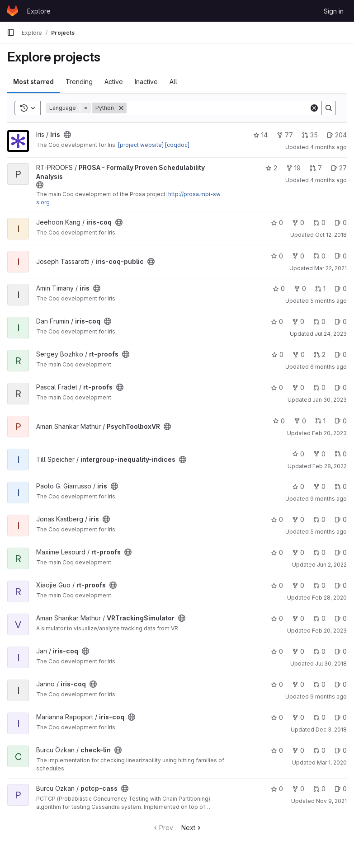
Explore (39, 11)
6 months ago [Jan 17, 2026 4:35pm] (328, 367)
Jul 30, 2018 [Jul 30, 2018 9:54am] (331, 664)
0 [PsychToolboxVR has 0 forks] (300, 421)
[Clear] (314, 108)
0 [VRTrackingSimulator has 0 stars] (277, 618)
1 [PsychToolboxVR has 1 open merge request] (320, 421)
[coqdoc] (177, 145)
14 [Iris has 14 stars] (260, 135)
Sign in (334, 11)
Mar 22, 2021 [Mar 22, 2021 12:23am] (330, 268)
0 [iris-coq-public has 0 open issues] (341, 256)
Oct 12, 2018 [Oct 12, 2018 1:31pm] (331, 235)
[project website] (141, 145)
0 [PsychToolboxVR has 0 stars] (279, 421)
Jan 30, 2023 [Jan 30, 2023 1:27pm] (330, 400)
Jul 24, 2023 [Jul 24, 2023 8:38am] (331, 334)
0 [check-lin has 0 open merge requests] (319, 750)
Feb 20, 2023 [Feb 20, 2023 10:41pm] (329, 433)
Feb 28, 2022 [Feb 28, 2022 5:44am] (330, 466)
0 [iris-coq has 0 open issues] (341, 223)
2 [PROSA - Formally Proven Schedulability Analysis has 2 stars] (271, 168)
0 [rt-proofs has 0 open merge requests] (319, 387)
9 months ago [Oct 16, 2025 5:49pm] (328, 697)
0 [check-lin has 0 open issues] (341, 750)
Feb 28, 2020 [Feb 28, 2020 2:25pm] (329, 598)
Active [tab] (114, 82)
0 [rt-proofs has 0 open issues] (341, 354)
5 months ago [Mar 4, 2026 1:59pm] (328, 532)
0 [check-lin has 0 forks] (298, 750)
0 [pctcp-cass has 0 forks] (298, 789)
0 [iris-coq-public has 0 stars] (277, 256)
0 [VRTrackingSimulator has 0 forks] (298, 618)
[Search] (218, 108)
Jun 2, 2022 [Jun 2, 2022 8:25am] (332, 565)
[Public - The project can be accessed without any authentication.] (67, 135)
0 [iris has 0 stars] (279, 289)
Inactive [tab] (146, 82)
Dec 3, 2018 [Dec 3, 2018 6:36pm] (331, 730)
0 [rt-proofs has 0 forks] (299, 354)
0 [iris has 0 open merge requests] (341, 486)
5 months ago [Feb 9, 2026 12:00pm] (328, 301)
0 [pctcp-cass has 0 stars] (277, 789)
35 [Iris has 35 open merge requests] (310, 135)
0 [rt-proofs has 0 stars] (277, 354)
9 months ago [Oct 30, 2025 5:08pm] (328, 499)
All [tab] (173, 82)
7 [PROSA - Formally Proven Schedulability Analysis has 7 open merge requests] (316, 168)
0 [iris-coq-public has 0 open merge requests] (319, 256)
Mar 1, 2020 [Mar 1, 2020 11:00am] (332, 762)
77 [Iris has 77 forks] (285, 135)
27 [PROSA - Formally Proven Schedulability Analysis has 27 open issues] (339, 168)
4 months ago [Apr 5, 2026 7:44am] (328, 147)
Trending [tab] (79, 82)
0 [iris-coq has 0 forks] (298, 223)
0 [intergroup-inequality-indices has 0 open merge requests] (341, 454)
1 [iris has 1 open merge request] (320, 289)
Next (192, 828)
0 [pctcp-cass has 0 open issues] (341, 789)
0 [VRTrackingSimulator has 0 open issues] (341, 618)
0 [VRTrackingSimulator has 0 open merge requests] (319, 618)
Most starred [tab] (33, 82)
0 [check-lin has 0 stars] (277, 750)
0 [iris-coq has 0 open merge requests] (319, 223)
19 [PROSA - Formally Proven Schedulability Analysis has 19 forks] (293, 168)
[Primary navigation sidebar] (11, 33)
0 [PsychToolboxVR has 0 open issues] (341, 421)
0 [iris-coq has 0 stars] (277, 223)
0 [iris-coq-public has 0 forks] (298, 256)
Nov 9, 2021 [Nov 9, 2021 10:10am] (331, 801)
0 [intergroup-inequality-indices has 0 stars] (298, 454)
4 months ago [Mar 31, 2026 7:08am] (328, 180)
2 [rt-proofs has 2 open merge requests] (320, 354)
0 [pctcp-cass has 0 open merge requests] (319, 789)
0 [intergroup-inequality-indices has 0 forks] (319, 454)
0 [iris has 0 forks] (300, 289)
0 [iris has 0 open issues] (341, 289)
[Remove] (121, 108)
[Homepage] (12, 11)
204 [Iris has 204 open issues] (337, 135)
